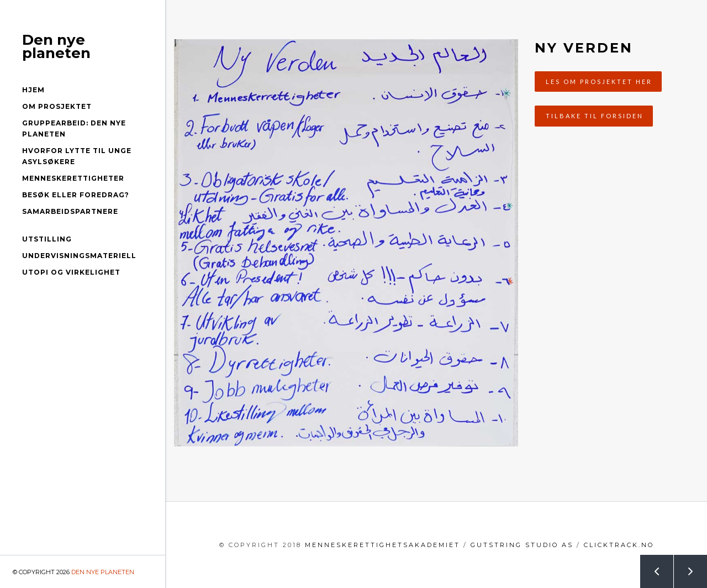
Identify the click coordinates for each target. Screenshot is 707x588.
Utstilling (47, 239)
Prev (651, 567)
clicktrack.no (619, 545)
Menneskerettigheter (73, 178)
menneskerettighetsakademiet (382, 545)
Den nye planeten (56, 46)
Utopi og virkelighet (71, 272)
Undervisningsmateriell (79, 256)
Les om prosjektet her (599, 82)
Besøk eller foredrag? (76, 195)
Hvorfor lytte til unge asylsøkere (77, 156)
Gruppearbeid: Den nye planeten (74, 128)
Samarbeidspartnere (70, 211)
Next (684, 567)
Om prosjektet (57, 106)
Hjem (33, 90)
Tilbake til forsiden (595, 116)
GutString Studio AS (522, 545)
